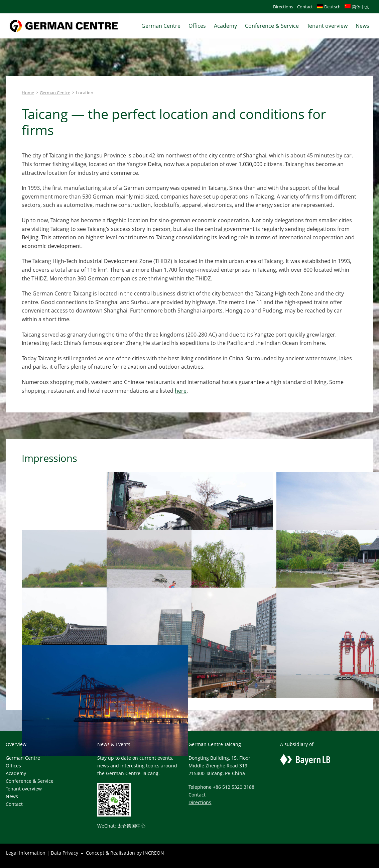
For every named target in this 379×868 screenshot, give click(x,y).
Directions (200, 802)
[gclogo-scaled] (64, 16)
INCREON (154, 853)
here (181, 391)
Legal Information (26, 853)
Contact (197, 795)
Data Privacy (65, 853)
